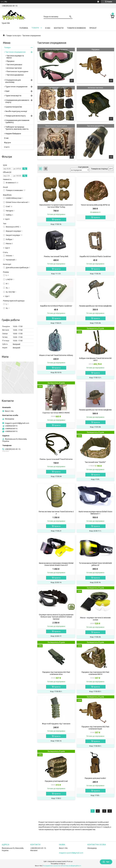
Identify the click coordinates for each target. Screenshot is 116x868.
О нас (48, 28)
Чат (106, 862)
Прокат (93, 28)
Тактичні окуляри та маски (56, 49)
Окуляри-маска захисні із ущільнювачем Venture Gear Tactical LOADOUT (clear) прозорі (56, 617)
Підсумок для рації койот (95, 778)
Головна (24, 28)
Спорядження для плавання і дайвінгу (17, 121)
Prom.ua (70, 861)
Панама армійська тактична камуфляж (95, 306)
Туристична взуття (13, 96)
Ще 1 (7, 296)
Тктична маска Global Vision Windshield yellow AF (95, 564)
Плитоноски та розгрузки (56, 126)
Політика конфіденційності (72, 866)
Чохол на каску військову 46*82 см (95, 205)
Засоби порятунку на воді (16, 111)
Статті (7, 147)
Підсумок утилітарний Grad (56, 781)
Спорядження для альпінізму (13, 81)
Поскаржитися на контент (52, 866)
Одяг (7, 91)
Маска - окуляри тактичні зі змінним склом (95, 619)
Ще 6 (7, 219)
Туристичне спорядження (16, 87)
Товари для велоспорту (15, 116)
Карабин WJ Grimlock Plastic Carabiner (56, 306)
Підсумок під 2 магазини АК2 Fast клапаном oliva (56, 673)
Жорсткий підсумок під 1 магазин (56, 724)
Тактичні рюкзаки (56, 88)
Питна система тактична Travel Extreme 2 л (56, 513)
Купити (57, 220)
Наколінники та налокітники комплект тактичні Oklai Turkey (56, 206)
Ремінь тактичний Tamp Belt (56, 256)
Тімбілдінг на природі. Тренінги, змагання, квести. (17, 128)
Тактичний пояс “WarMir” (95, 462)
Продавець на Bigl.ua (58, 864)
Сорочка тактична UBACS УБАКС (56, 413)
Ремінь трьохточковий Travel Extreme (56, 459)
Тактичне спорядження (15, 52)
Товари (35, 28)
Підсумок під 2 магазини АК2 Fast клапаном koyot (95, 728)
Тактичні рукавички (95, 126)
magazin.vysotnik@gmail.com (17, 423)
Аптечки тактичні (95, 88)
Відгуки (7, 142)
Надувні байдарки (13, 133)
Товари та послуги (13, 36)
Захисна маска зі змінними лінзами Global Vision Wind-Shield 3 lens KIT (56, 564)
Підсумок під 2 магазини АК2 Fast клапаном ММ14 (95, 673)
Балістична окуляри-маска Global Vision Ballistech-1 (95, 513)
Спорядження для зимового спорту (17, 101)
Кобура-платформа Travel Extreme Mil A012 (95, 359)
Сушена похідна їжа (14, 107)
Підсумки (95, 49)
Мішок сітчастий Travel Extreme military (56, 355)
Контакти (59, 28)
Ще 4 (7, 248)
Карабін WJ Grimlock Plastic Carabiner (95, 256)
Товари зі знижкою (76, 28)
